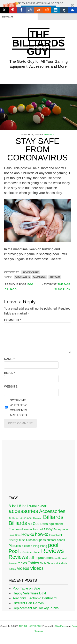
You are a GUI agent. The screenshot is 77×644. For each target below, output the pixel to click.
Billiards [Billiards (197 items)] (18, 523)
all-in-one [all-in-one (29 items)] (26, 518)
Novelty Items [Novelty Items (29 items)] (17, 540)
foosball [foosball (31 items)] (38, 529)
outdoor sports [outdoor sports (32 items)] (56, 540)
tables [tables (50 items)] (22, 563)
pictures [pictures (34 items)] (27, 546)
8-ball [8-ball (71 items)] (13, 506)
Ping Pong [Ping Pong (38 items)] (40, 546)
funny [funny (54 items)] (48, 529)
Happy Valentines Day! (29, 593)
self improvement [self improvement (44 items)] (41, 558)
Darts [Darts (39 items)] (44, 524)
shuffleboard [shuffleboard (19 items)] (61, 558)
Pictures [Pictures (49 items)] (15, 546)
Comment (13, 320)
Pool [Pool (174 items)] (14, 551)
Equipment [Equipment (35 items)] (16, 529)
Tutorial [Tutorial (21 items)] (12, 569)
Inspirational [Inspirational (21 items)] (56, 535)
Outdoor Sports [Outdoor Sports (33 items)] (36, 540)
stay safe (55, 277)
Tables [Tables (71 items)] (33, 563)
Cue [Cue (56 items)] (36, 524)
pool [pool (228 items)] (53, 545)
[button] (38, 6)
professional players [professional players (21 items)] (30, 552)
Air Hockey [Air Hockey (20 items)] (14, 518)
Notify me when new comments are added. (19, 408)
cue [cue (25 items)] (30, 524)
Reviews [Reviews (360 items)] (52, 551)
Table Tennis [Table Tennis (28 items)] (47, 563)
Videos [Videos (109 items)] (37, 568)
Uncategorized (30, 272)
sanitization (40, 277)
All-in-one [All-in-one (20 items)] (37, 518)
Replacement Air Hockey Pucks (36, 608)
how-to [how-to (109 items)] (42, 534)
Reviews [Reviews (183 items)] (18, 557)
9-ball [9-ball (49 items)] (33, 506)
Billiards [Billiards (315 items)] (53, 517)
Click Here (39, 9)
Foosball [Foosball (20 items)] (28, 529)
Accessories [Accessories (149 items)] (52, 511)
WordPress (61, 626)
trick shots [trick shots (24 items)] (61, 563)
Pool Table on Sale (26, 588)
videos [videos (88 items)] (23, 568)
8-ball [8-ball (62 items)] (24, 506)
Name (9, 359)
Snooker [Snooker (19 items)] (13, 563)
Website (11, 386)
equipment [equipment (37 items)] (56, 524)
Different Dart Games (28, 603)
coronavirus (22, 277)
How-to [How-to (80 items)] (28, 534)
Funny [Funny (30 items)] (57, 529)
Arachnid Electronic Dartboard (35, 598)
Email (9, 373)
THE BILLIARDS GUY (39, 43)
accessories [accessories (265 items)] (23, 511)
